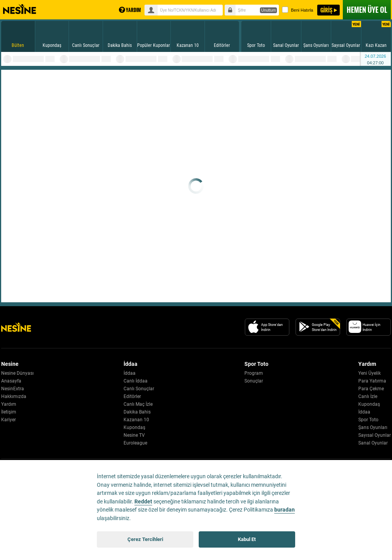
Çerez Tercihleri (145, 539)
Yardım (9, 404)
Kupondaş (134, 427)
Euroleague (135, 443)
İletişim (9, 412)
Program (254, 373)
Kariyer (9, 420)
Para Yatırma (372, 381)
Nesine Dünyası (17, 373)
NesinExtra (13, 389)
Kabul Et (247, 539)
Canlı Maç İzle (138, 404)
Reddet (143, 502)
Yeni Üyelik (370, 373)
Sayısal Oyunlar (375, 435)
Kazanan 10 (136, 420)
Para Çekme (371, 389)
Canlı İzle (368, 396)
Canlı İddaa (136, 381)
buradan (285, 510)
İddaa (130, 373)
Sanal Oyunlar (373, 443)
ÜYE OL (367, 10)
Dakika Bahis (137, 412)
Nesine (20, 9)
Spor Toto (368, 420)
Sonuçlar (254, 381)
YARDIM (130, 10)
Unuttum (268, 10)
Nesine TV (134, 435)
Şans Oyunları (373, 427)
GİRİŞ (326, 10)
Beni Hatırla (297, 10)
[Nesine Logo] (16, 327)
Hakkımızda (14, 396)
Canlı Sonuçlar (139, 389)
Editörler (132, 396)
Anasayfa (11, 381)
